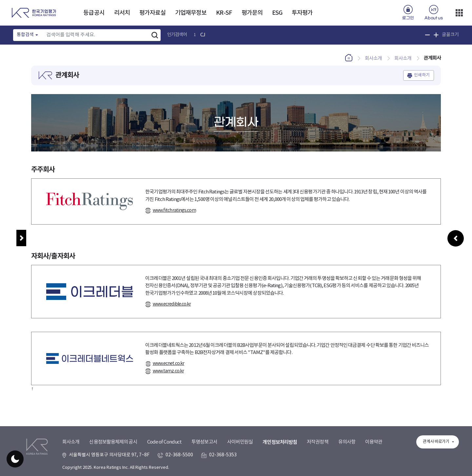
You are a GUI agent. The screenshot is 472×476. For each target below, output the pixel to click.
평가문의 (252, 13)
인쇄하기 (422, 75)
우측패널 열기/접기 (456, 251)
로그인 (408, 18)
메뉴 (21, 238)
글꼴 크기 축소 (428, 35)
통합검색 (25, 35)
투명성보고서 (204, 442)
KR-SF (224, 13)
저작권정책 (318, 442)
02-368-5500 (179, 455)
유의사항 (347, 442)
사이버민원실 (240, 442)
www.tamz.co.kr (168, 371)
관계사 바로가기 (436, 442)
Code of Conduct (165, 442)
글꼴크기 (450, 35)
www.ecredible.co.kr (172, 304)
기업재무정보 (191, 13)
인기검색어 (177, 35)
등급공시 (94, 13)
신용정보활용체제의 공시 (113, 442)
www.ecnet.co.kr (169, 364)
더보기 (459, 13)
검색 (155, 35)
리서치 (122, 13)
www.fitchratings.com (174, 210)
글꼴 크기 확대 (436, 35)
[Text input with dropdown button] (96, 35)
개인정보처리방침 (280, 442)
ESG (277, 13)
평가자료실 (153, 13)
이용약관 (374, 442)
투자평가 (302, 13)
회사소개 (71, 442)
